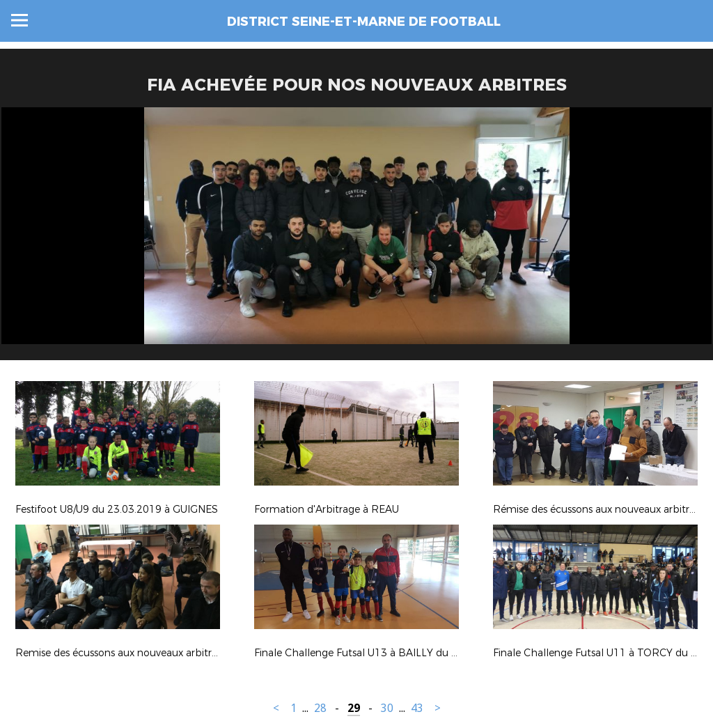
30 (387, 708)
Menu (19, 20)
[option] (356, 239)
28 (320, 708)
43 (417, 708)
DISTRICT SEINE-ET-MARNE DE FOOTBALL (364, 22)
